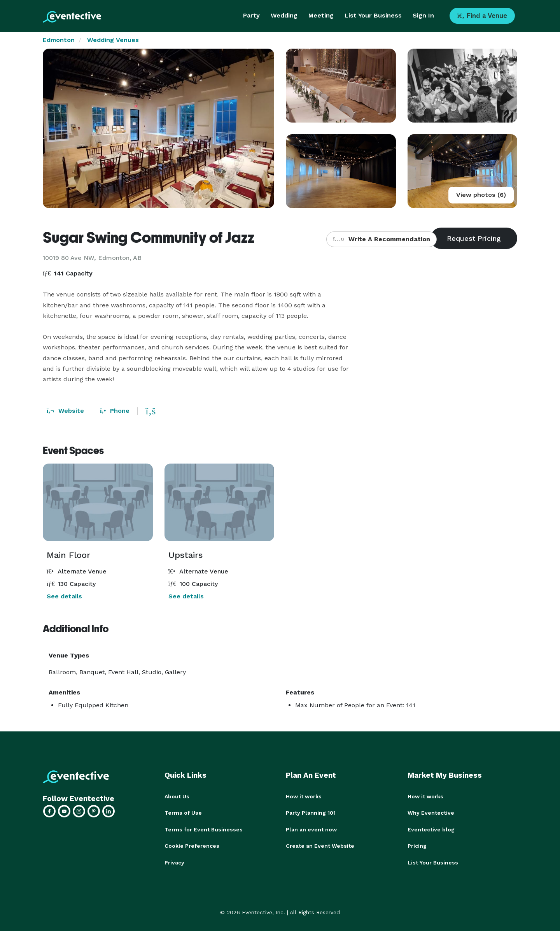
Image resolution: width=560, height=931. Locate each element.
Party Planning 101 (311, 813)
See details (64, 596)
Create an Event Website (320, 845)
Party (251, 15)
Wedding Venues (113, 40)
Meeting (321, 15)
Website (65, 411)
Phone (115, 411)
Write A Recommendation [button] (381, 239)
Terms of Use (183, 813)
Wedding (284, 15)
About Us (177, 796)
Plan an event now (311, 829)
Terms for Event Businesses (204, 829)
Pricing (417, 845)
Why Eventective (431, 813)
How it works (304, 796)
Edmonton (59, 40)
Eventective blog (431, 829)
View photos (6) (481, 195)
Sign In (423, 15)
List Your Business (373, 15)
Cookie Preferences (192, 845)
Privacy (174, 862)
